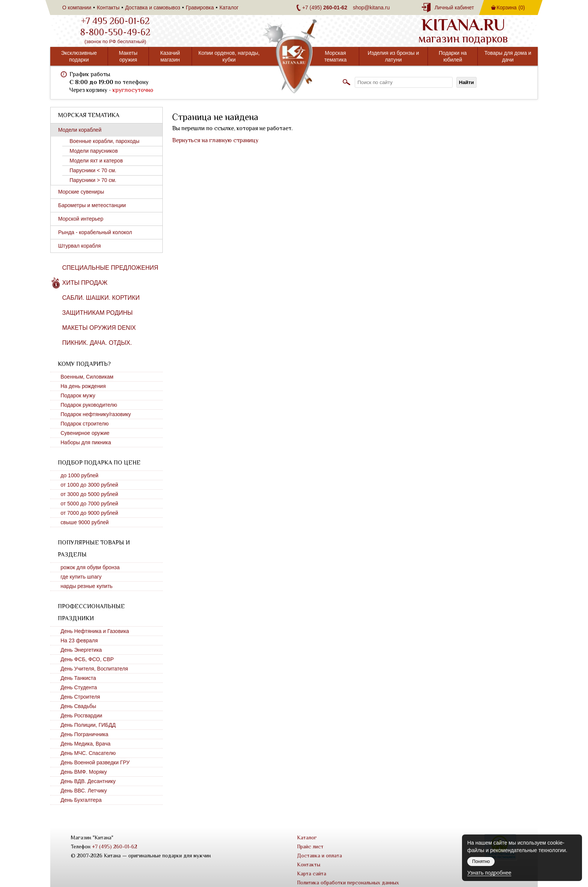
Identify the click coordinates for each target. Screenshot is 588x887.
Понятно (481, 861)
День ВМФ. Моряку (84, 772)
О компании (77, 8)
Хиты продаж (85, 283)
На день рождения (83, 386)
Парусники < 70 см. (93, 170)
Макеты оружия (128, 56)
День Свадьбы (79, 706)
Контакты (108, 8)
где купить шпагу (81, 577)
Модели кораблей (80, 130)
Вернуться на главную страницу (215, 140)
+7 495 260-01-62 (115, 21)
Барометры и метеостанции (92, 205)
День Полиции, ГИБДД (88, 725)
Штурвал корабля (79, 246)
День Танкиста (79, 678)
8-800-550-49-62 (115, 32)
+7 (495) (325, 8)
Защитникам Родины (97, 313)
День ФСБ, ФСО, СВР (87, 659)
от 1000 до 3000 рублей (90, 485)
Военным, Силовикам (87, 377)
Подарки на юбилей (453, 56)
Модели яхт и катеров (96, 161)
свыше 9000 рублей (85, 522)
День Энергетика (81, 650)
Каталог (229, 8)
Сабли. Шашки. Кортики (101, 298)
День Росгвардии (82, 716)
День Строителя (80, 697)
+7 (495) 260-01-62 (115, 846)
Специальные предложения (110, 268)
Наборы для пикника (86, 442)
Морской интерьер (81, 219)
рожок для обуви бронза (90, 567)
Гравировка (200, 8)
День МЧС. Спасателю (88, 753)
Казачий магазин (170, 56)
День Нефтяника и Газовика (95, 631)
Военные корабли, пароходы (105, 141)
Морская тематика (336, 56)
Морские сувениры (81, 192)
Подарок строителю (85, 424)
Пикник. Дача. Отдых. (97, 343)
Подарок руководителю (89, 405)
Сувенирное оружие (85, 433)
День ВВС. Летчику (84, 791)
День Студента (79, 687)
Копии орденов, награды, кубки (229, 56)
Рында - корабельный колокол (95, 232)
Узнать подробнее (489, 873)
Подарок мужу (78, 395)
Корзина (511, 8)
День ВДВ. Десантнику (88, 781)
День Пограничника (85, 734)
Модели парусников (94, 151)
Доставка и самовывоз (153, 8)
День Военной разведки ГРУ (95, 762)
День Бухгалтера (81, 800)
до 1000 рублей (80, 475)
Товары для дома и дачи (508, 56)
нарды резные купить (87, 586)
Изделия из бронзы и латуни (393, 56)
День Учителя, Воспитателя (94, 669)
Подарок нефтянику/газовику (96, 414)
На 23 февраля (79, 640)
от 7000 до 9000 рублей (90, 513)
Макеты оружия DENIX (99, 328)
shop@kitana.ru (371, 8)
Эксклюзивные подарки (79, 56)
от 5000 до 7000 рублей (90, 504)
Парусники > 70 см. (93, 180)
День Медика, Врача (86, 744)
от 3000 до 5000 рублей (90, 494)
